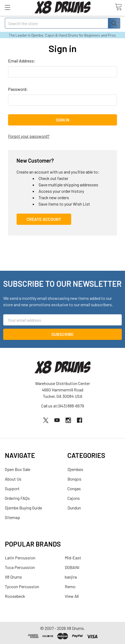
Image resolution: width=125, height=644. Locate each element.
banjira (71, 577)
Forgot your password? (29, 136)
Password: (18, 89)
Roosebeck (15, 596)
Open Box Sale (18, 469)
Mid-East (73, 558)
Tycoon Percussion (22, 586)
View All (72, 596)
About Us (13, 479)
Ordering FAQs (17, 498)
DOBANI (72, 567)
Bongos (74, 479)
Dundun (74, 508)
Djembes (75, 469)
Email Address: (22, 61)
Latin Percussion (20, 558)
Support (12, 488)
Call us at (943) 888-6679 (63, 406)
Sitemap (12, 517)
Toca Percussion (20, 567)
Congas (74, 488)
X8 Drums (13, 577)
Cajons (74, 498)
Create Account (44, 219)
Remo (70, 586)
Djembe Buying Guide (23, 508)
